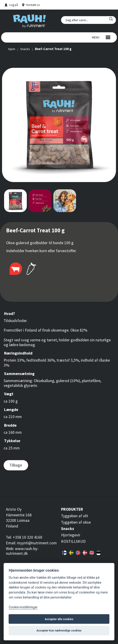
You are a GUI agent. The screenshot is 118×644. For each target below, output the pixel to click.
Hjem (12, 49)
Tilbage (16, 465)
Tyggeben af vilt (75, 516)
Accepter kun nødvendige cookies (59, 630)
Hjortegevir (71, 535)
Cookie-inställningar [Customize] (23, 607)
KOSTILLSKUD (73, 541)
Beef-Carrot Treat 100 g (53, 49)
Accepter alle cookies (59, 619)
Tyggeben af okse (76, 522)
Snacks (25, 49)
